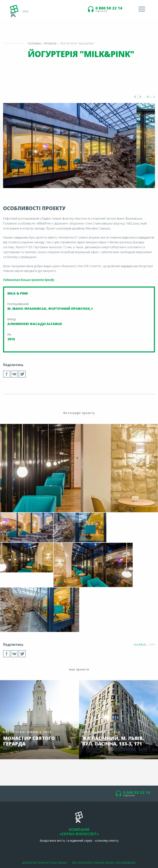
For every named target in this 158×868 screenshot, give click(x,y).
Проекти (50, 44)
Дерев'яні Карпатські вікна (45, 817)
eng (26, 11)
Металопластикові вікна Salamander (104, 817)
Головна (35, 44)
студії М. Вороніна (144, 855)
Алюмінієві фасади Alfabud (79, 825)
